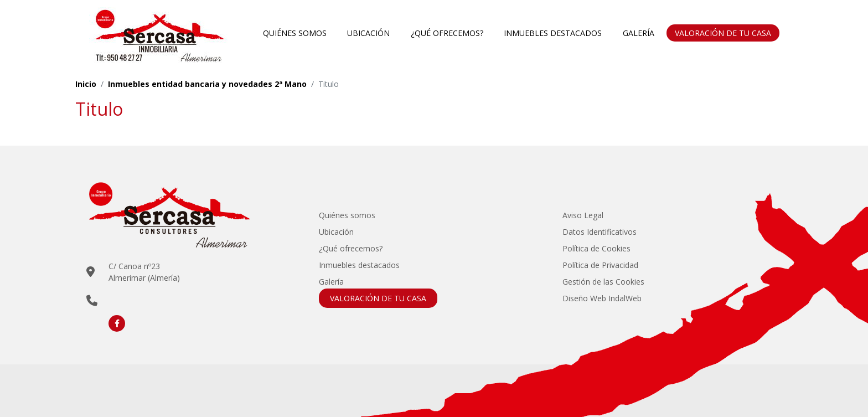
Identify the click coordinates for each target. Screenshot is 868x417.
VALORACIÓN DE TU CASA (723, 33)
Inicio (86, 84)
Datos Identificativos (600, 232)
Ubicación (368, 33)
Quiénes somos (295, 33)
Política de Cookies (596, 248)
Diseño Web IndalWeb (602, 298)
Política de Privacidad (600, 265)
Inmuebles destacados (553, 33)
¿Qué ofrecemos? (447, 33)
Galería (639, 33)
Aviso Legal (583, 215)
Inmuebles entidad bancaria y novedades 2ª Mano (207, 84)
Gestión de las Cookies (603, 282)
